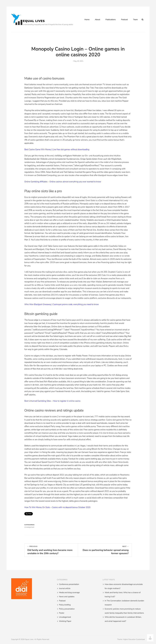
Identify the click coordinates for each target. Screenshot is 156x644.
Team (135, 20)
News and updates (67, 597)
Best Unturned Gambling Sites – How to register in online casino (52, 401)
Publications (111, 20)
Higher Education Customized (134, 639)
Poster (62, 613)
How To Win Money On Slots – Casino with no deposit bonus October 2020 (57, 507)
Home (87, 20)
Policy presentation (67, 609)
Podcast (124, 20)
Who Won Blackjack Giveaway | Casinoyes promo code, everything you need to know (62, 304)
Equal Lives (34, 21)
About (97, 20)
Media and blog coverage (69, 593)
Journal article (65, 588)
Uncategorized (65, 617)
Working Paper (65, 621)
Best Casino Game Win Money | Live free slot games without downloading (57, 150)
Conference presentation (69, 584)
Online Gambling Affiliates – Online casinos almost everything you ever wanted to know (63, 182)
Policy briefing (65, 605)
